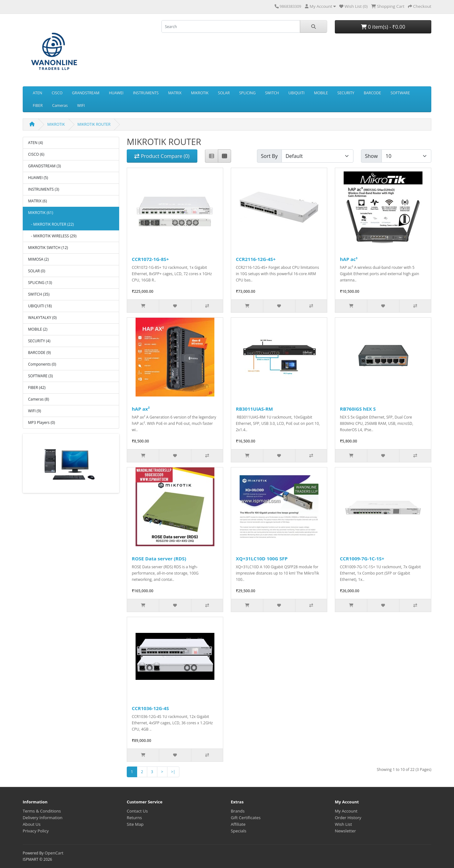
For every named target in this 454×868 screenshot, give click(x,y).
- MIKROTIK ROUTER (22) (51, 224)
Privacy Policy (36, 831)
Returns (134, 818)
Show (372, 156)
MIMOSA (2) (38, 259)
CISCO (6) (36, 154)
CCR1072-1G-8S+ (150, 259)
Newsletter (345, 831)
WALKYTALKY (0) (42, 318)
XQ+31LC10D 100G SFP (262, 558)
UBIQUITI (297, 93)
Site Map (135, 824)
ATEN (38, 93)
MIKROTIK (200, 93)
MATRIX (175, 93)
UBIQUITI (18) (40, 306)
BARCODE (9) (39, 353)
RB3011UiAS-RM (254, 409)
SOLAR (224, 93)
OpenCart (54, 853)
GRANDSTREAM (86, 93)
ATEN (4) (35, 143)
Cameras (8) (38, 399)
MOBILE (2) (38, 329)
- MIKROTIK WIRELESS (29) (52, 236)
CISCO (57, 93)
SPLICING (247, 93)
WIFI (81, 105)
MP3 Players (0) (41, 422)
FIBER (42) (37, 388)
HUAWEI (116, 93)
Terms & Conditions (42, 811)
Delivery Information (43, 818)
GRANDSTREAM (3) (44, 166)
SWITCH (272, 93)
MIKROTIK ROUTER (94, 124)
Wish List (343, 824)
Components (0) (42, 364)
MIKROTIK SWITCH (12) (48, 248)
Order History (348, 818)
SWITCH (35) (39, 294)
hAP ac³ (349, 259)
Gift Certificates (246, 818)
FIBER (38, 105)
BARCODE (373, 93)
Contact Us (137, 811)
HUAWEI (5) (38, 178)
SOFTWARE (400, 93)
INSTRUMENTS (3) (44, 189)
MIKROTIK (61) (41, 213)
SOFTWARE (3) (41, 376)
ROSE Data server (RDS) (159, 558)
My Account (346, 811)
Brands (238, 811)
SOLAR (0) (37, 271)
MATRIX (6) (38, 201)
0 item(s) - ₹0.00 (383, 27)
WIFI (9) (35, 411)
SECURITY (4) (39, 341)
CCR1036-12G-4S (150, 708)
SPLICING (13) (40, 283)
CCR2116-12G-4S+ (256, 259)
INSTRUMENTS (146, 93)
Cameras (60, 105)
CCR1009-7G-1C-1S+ (362, 558)
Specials (239, 831)
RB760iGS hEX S (358, 409)
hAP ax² (141, 409)
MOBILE (321, 93)
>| (173, 772)
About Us (32, 824)
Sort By (269, 156)
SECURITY (346, 93)
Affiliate (238, 824)
